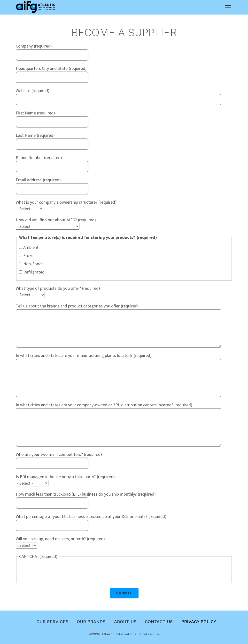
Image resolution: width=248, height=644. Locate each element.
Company (24, 46)
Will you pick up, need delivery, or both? (51, 539)
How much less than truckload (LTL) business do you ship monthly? (76, 494)
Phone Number (29, 157)
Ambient (31, 247)
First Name (26, 113)
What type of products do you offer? (48, 288)
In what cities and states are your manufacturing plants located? (74, 355)
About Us (125, 622)
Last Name (26, 135)
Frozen (29, 255)
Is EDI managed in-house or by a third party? (56, 477)
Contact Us (159, 622)
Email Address (29, 180)
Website (23, 91)
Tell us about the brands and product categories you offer (68, 306)
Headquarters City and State (42, 68)
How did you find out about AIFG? (46, 220)
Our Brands (91, 622)
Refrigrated (34, 272)
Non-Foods (33, 264)
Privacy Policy (199, 622)
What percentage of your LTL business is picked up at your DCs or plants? (81, 516)
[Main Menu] (228, 7)
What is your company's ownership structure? (57, 202)
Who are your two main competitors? (49, 454)
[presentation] (56, 571)
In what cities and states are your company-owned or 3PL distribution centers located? (94, 405)
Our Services (52, 622)
